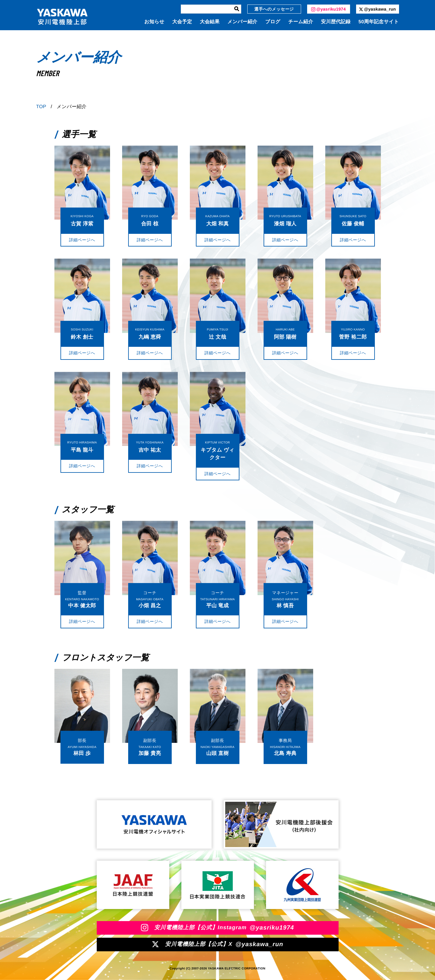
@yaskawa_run (377, 9)
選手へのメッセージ (274, 9)
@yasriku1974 (328, 9)
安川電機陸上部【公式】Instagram (217, 928)
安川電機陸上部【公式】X (217, 944)
